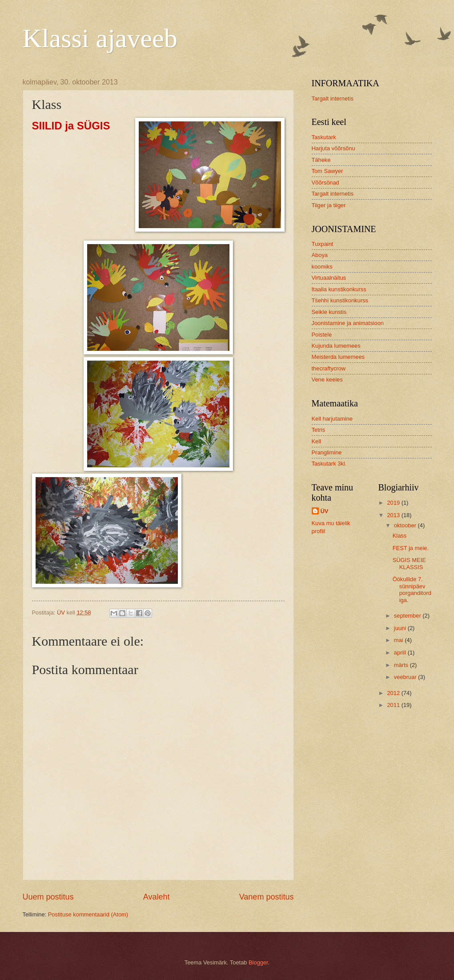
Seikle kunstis (329, 312)
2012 (394, 693)
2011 (394, 705)
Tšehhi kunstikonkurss (340, 300)
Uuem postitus (48, 897)
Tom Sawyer (327, 171)
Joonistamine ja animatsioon (348, 323)
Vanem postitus (267, 897)
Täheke (321, 160)
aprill (401, 653)
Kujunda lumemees (336, 346)
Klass (400, 536)
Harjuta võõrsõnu (333, 148)
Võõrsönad (325, 183)
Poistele (322, 335)
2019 (394, 503)
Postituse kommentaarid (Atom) (88, 914)
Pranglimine (327, 452)
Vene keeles (327, 380)
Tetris (319, 430)
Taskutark (324, 137)
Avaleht (157, 897)
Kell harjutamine (332, 419)
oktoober (406, 525)
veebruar (406, 677)
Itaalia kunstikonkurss (339, 289)
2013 (394, 515)
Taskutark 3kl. (329, 464)
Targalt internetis (333, 98)
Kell (316, 441)
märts (402, 665)
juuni (401, 628)
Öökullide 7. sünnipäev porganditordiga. (412, 589)
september (408, 616)
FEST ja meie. (411, 548)
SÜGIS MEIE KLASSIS (409, 563)
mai (399, 640)
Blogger (258, 962)
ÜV (325, 511)
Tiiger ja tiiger (329, 205)
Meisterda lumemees (338, 357)
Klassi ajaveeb (100, 38)
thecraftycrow (329, 368)
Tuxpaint (323, 244)
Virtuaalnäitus (329, 278)
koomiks (322, 267)
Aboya (320, 255)
